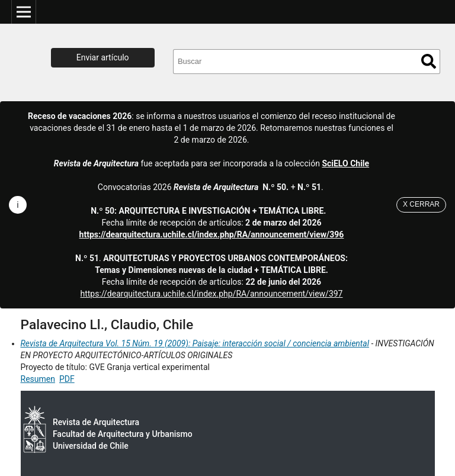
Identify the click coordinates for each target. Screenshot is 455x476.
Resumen (38, 379)
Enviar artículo (103, 57)
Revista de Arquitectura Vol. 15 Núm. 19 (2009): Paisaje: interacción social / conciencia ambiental (195, 343)
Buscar (429, 61)
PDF (67, 379)
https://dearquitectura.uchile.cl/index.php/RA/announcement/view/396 (212, 234)
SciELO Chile (345, 163)
